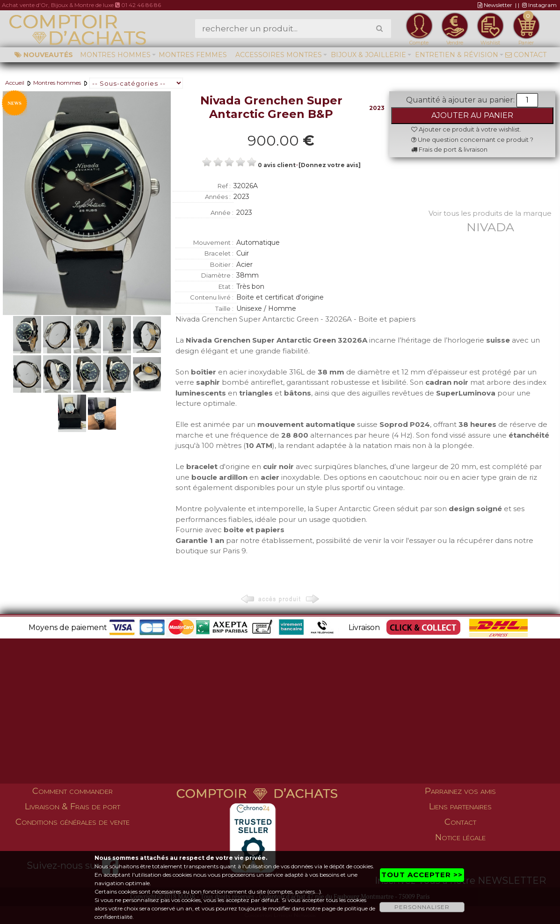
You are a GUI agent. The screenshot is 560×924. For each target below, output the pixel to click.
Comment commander (73, 791)
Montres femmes (193, 55)
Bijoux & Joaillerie (368, 55)
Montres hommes (115, 55)
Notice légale (460, 837)
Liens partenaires (460, 807)
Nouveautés (44, 55)
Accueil (15, 83)
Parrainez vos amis (460, 791)
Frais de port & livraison (449, 149)
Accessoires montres (279, 55)
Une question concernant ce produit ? (472, 139)
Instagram (539, 5)
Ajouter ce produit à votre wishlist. (466, 129)
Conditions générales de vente (73, 822)
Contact (526, 55)
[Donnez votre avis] (330, 165)
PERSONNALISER (422, 907)
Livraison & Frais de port (73, 807)
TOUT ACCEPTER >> (422, 875)
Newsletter (495, 5)
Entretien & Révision (457, 55)
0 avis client (277, 165)
